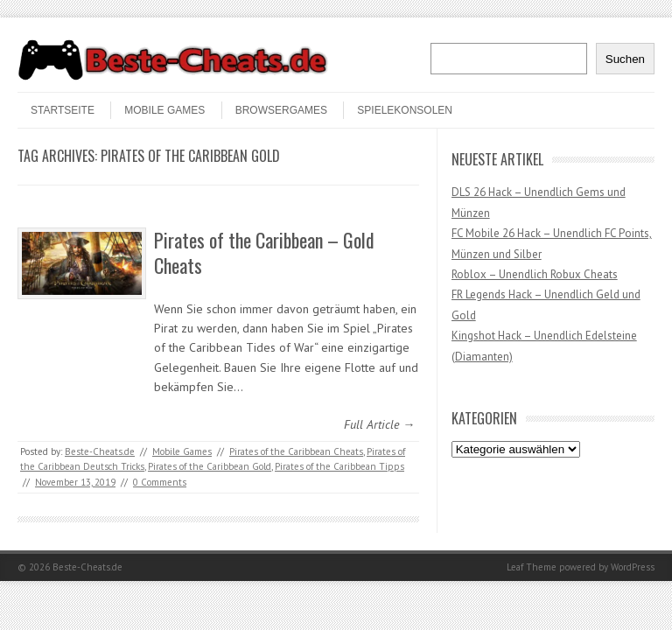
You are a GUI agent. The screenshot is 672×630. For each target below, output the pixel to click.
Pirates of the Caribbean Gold (210, 466)
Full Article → (379, 424)
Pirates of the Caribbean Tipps (339, 466)
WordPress (633, 567)
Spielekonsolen (405, 110)
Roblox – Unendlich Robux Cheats (535, 274)
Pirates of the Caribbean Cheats (296, 451)
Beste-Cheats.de (100, 451)
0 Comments (160, 482)
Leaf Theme (532, 567)
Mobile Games (164, 110)
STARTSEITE (63, 110)
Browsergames (281, 110)
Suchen (625, 59)
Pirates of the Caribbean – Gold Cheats (264, 252)
